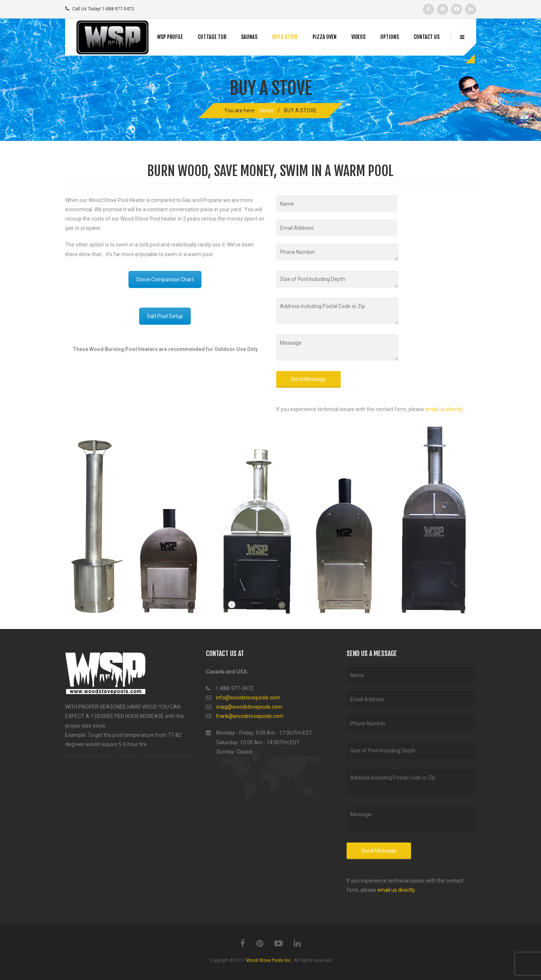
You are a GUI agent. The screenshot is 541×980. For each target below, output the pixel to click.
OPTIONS (390, 37)
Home (267, 110)
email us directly (444, 409)
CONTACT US (427, 37)
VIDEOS (358, 37)
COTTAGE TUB (212, 37)
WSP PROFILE (170, 37)
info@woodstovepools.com (248, 698)
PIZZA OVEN (325, 37)
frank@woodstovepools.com (250, 716)
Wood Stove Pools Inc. (269, 960)
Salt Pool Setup (165, 316)
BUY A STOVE (285, 37)
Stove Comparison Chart (165, 279)
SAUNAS (249, 37)
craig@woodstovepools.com (249, 707)
